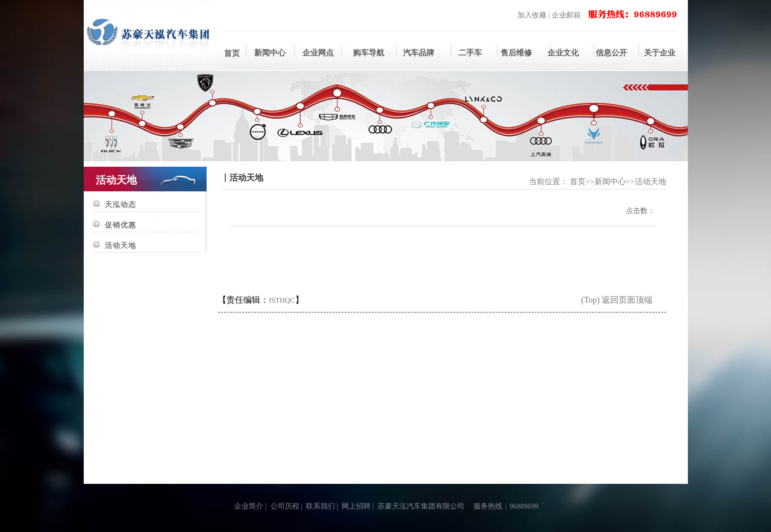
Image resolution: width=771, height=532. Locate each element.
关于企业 (660, 53)
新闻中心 (270, 53)
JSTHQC (282, 300)
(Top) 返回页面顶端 (617, 300)
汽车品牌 (419, 53)
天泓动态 (120, 205)
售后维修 (515, 53)
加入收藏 (532, 15)
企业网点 (318, 53)
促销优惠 (120, 225)
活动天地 (120, 246)
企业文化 (563, 53)
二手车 (467, 53)
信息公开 (611, 53)
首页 (232, 53)
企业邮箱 (566, 15)
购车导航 (369, 53)
